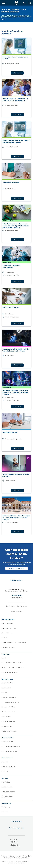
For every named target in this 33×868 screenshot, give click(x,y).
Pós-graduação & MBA (8, 707)
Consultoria (5, 762)
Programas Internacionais (9, 672)
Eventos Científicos (7, 726)
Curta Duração (6, 717)
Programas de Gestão (8, 721)
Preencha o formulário (16, 569)
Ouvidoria (5, 812)
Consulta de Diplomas (8, 792)
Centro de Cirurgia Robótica (10, 751)
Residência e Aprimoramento (10, 702)
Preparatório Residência (9, 697)
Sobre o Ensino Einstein (9, 628)
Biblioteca (5, 638)
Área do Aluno (6, 782)
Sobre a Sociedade (7, 623)
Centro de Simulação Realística (11, 746)
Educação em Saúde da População (12, 663)
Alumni (4, 658)
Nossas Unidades (7, 633)
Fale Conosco (6, 807)
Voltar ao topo (17, 580)
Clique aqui (13, 840)
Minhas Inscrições (7, 796)
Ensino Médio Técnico (8, 683)
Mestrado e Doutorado (8, 712)
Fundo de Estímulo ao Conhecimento (13, 668)
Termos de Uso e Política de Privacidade (16, 856)
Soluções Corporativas (9, 767)
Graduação (5, 693)
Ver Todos (5, 771)
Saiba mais (17, 73)
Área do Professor (7, 787)
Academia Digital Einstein (9, 731)
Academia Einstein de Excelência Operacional (15, 643)
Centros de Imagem (7, 742)
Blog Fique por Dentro (8, 647)
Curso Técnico (6, 688)
